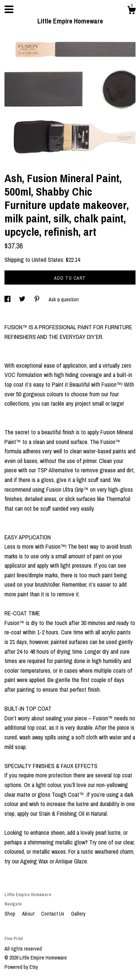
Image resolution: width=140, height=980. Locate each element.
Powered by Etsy (21, 967)
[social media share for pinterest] (38, 299)
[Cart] (131, 11)
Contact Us (53, 914)
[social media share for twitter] (23, 299)
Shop (10, 914)
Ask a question (64, 299)
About (29, 914)
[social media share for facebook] (8, 299)
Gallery (78, 914)
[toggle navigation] (9, 9)
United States (47, 260)
